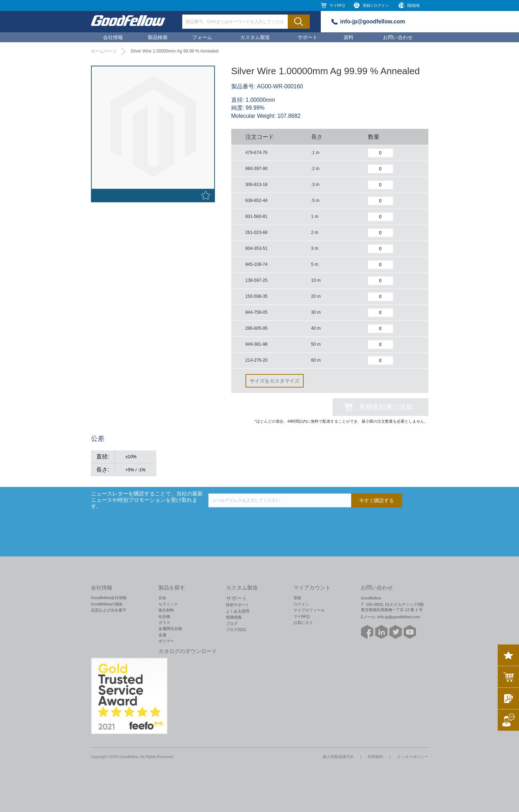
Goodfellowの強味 (107, 604)
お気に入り (303, 622)
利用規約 (375, 757)
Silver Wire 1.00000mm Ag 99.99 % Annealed (174, 51)
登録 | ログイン (376, 5)
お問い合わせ (398, 37)
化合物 (164, 616)
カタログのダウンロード (188, 651)
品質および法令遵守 (109, 610)
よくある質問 (238, 611)
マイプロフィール (309, 610)
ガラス (164, 622)
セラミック (168, 604)
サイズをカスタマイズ (275, 381)
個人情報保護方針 (338, 757)
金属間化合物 (170, 629)
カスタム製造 (255, 37)
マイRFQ (337, 5)
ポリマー (166, 641)
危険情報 (234, 617)
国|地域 (413, 5)
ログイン (301, 604)
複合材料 (166, 610)
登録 (297, 598)
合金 (162, 598)
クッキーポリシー (413, 757)
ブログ (232, 624)
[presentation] (262, 521)
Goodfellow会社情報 (109, 598)
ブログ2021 (236, 630)
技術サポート (238, 605)
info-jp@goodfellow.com (373, 21)
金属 (162, 635)
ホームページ (104, 51)
